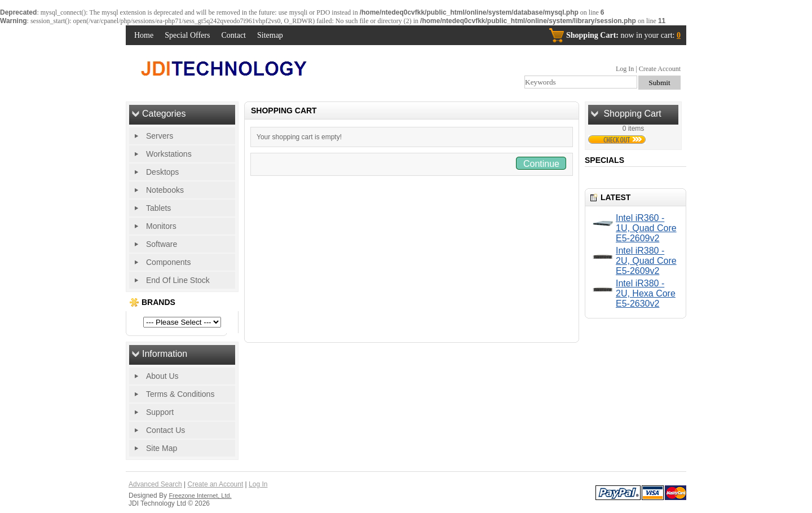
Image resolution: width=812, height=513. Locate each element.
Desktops (162, 172)
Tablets (158, 208)
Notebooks (165, 190)
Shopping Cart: (592, 35)
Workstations (169, 154)
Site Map (162, 448)
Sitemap (270, 35)
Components (168, 262)
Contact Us (166, 430)
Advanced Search (155, 484)
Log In (625, 69)
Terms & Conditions (180, 394)
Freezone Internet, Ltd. (200, 496)
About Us (162, 376)
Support (160, 412)
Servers (160, 136)
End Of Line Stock (178, 280)
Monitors (161, 226)
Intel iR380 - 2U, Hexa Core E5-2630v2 (646, 293)
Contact (233, 35)
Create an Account (216, 484)
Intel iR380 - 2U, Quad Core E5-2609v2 (646, 261)
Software (162, 244)
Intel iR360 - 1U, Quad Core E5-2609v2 (646, 228)
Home (144, 35)
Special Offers (187, 35)
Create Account (660, 69)
